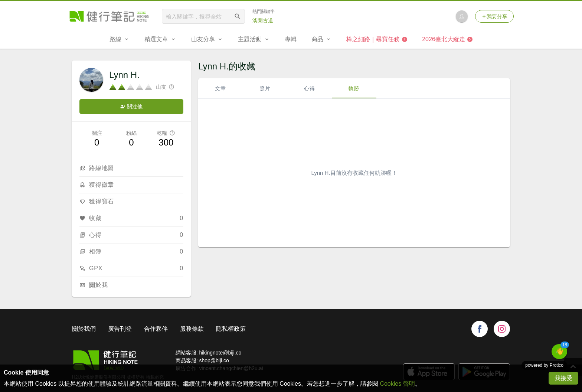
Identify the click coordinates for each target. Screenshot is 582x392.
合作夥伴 (156, 329)
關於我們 (84, 329)
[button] (559, 352)
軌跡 (354, 88)
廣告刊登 (120, 329)
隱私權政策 (231, 329)
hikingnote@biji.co (220, 353)
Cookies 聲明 (397, 384)
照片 (265, 88)
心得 (310, 88)
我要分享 (494, 16)
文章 (220, 88)
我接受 (563, 378)
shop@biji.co (214, 360)
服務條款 (192, 329)
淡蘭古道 (263, 20)
